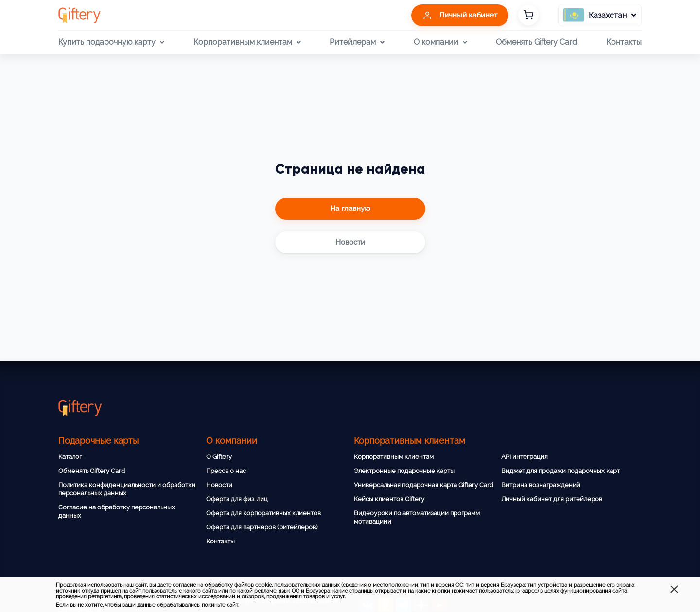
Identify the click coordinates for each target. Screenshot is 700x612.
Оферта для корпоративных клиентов (263, 513)
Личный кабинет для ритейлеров (552, 499)
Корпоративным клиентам (394, 457)
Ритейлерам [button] (357, 42)
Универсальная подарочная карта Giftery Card (424, 485)
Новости (219, 485)
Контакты (624, 42)
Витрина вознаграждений (541, 485)
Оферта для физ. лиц (237, 499)
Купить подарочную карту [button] (111, 42)
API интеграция (525, 457)
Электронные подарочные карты (404, 471)
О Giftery (219, 457)
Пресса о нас (226, 471)
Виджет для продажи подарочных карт (560, 471)
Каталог (70, 457)
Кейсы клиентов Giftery (389, 499)
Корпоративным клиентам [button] (247, 42)
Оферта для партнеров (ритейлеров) (262, 527)
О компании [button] (440, 42)
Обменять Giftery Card (536, 42)
